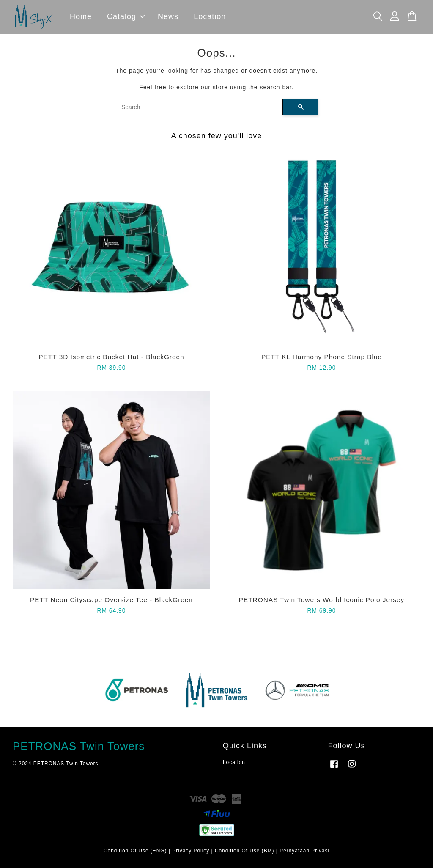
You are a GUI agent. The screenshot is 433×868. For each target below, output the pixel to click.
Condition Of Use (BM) (245, 851)
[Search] (199, 107)
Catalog (126, 17)
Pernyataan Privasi (304, 851)
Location (210, 17)
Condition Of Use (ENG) (135, 851)
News (168, 17)
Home (81, 17)
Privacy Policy (191, 851)
